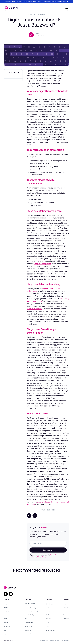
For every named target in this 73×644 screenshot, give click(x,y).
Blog (47, 607)
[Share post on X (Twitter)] (35, 516)
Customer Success (30, 634)
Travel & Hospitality (30, 623)
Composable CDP (8, 611)
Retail (26, 619)
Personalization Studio (10, 604)
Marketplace (28, 630)
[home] (11, 8)
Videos (48, 623)
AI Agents (6, 607)
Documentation (50, 630)
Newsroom (66, 611)
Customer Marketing (30, 608)
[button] (66, 8)
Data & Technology (30, 615)
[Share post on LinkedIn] (29, 516)
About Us (66, 604)
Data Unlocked (50, 611)
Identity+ (6, 619)
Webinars (49, 619)
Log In (5, 634)
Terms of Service (54, 640)
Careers (65, 615)
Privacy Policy (42, 557)
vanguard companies (42, 264)
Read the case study (63, 1)
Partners (66, 607)
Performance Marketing (31, 611)
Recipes (48, 626)
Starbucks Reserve (34, 309)
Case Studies (50, 604)
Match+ (6, 623)
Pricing (6, 630)
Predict (6, 615)
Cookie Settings (65, 640)
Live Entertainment (30, 604)
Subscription (28, 626)
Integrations (7, 626)
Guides (48, 615)
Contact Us (66, 619)
